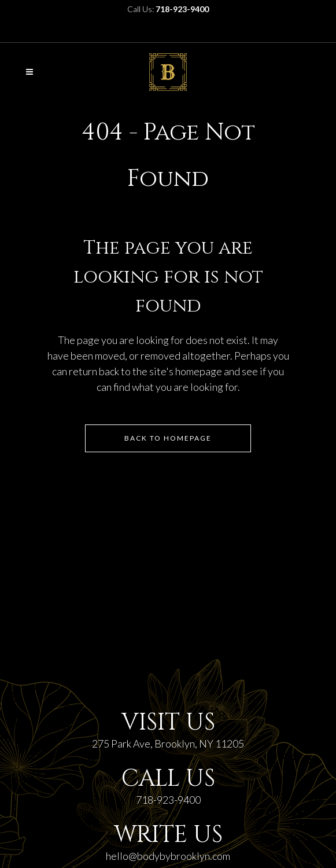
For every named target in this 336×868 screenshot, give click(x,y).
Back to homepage (168, 438)
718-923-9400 (168, 800)
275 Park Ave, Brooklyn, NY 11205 (168, 744)
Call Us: (168, 9)
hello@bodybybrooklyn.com (168, 856)
